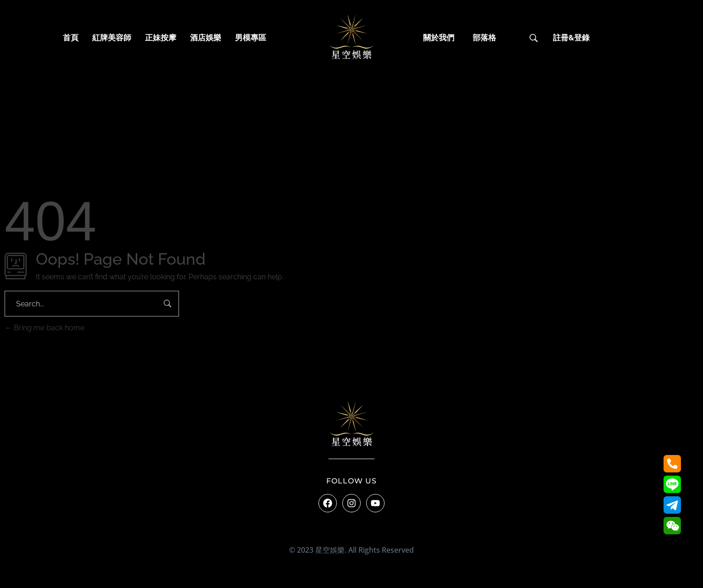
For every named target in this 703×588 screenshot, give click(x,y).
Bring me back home (45, 328)
